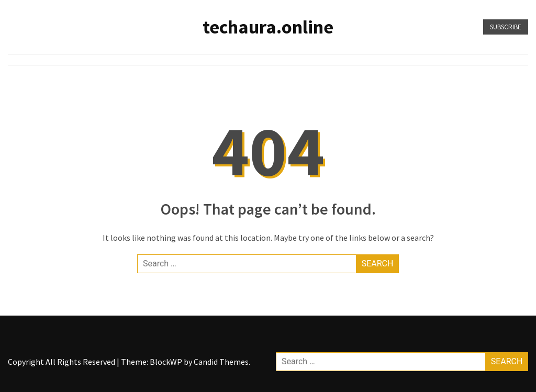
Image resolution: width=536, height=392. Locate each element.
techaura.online (268, 27)
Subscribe (506, 27)
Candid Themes (221, 362)
